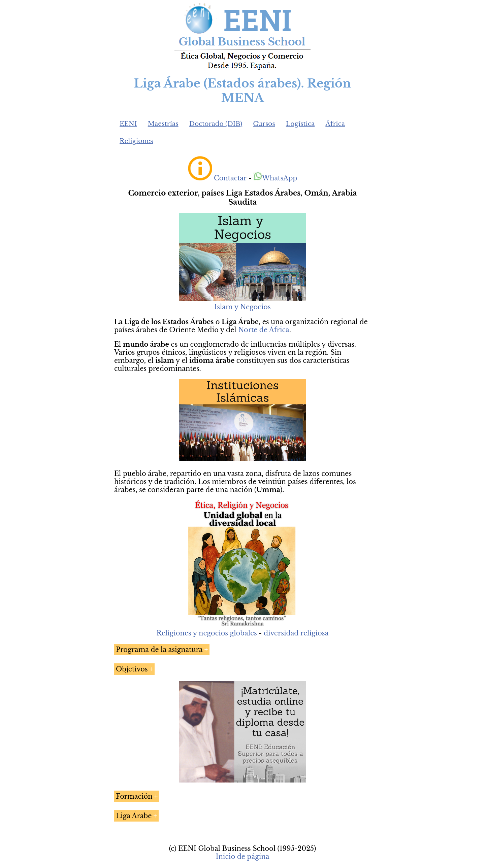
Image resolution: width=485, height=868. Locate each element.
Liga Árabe (134, 816)
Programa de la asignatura (159, 650)
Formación (134, 796)
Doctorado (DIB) (216, 124)
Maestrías (163, 124)
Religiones (136, 141)
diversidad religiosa (296, 633)
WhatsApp (275, 178)
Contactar (230, 178)
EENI (128, 124)
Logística (300, 124)
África (335, 124)
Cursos (264, 124)
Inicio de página (242, 857)
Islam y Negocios (242, 307)
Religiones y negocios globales (207, 633)
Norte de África (264, 330)
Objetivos (132, 669)
